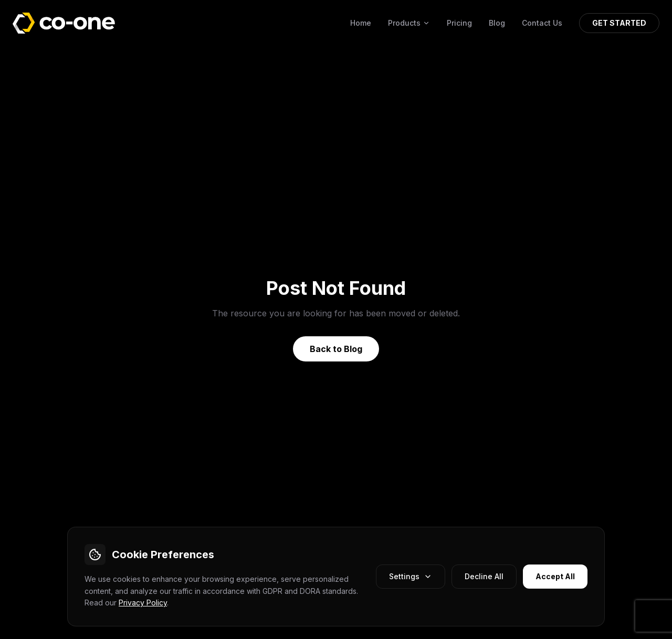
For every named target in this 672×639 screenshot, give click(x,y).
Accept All (555, 576)
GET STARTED (619, 23)
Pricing (459, 23)
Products (409, 23)
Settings (411, 576)
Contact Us (542, 23)
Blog (497, 23)
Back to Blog (336, 349)
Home (361, 23)
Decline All (484, 576)
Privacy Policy (143, 603)
